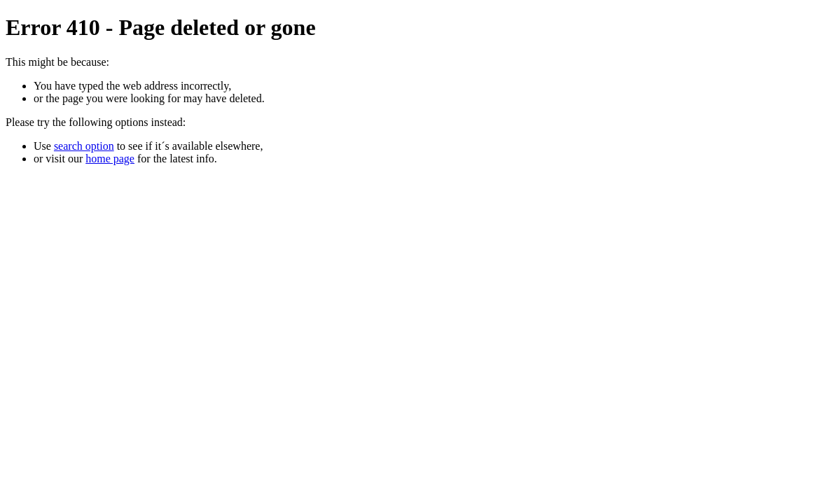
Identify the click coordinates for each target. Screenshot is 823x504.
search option (84, 146)
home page (110, 159)
